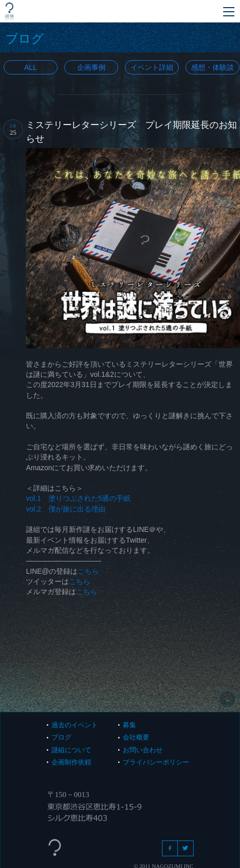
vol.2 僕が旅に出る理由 (66, 509)
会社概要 (136, 737)
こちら (88, 571)
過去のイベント (75, 725)
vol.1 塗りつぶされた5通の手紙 (78, 498)
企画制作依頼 (71, 762)
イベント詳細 (152, 67)
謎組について (71, 750)
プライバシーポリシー (156, 762)
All (31, 67)
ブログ (61, 737)
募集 (129, 725)
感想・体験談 (212, 67)
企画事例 (91, 67)
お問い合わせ (143, 750)
